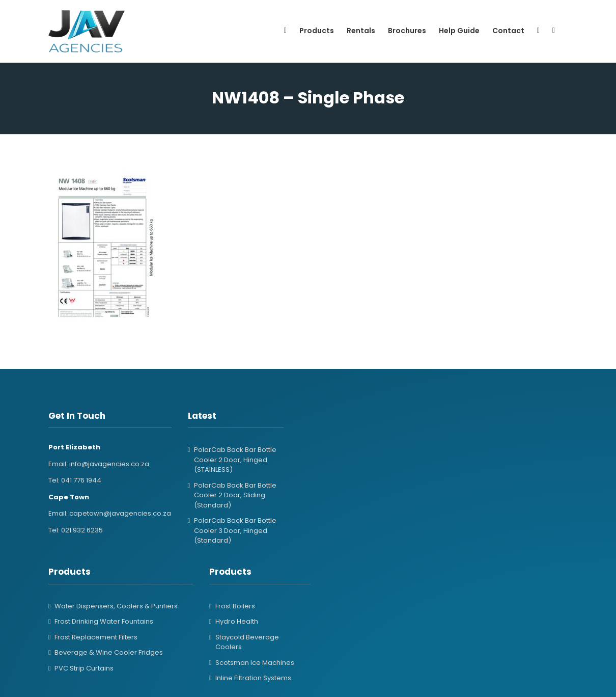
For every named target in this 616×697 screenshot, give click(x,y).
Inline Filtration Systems (253, 678)
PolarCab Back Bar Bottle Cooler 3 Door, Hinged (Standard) (235, 530)
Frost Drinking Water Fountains (104, 621)
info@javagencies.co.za (109, 464)
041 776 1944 (81, 480)
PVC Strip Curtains (84, 668)
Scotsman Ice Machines (255, 663)
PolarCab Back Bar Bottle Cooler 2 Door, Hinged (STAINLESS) (235, 460)
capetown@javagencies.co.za (120, 513)
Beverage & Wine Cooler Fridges (109, 652)
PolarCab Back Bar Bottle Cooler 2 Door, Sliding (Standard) (235, 495)
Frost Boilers (235, 606)
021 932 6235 (82, 530)
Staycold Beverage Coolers (247, 642)
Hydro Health (237, 621)
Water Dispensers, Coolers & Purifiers (116, 606)
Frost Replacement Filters (96, 637)
